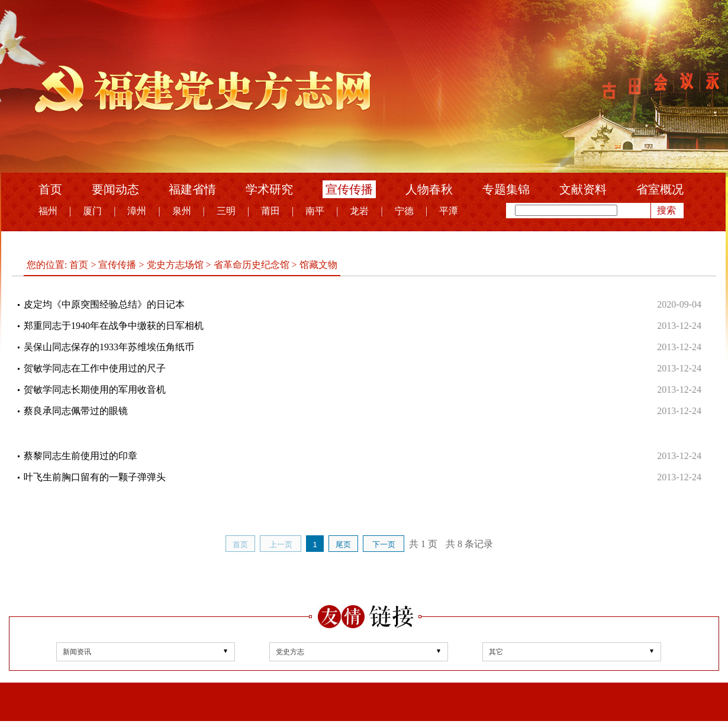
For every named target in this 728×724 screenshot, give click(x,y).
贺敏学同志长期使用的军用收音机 (95, 390)
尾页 (343, 544)
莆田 (270, 211)
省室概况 (660, 189)
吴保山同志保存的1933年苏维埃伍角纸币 (109, 347)
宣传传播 (349, 189)
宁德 (404, 211)
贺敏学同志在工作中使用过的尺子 (95, 368)
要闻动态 (115, 189)
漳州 (137, 211)
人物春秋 (429, 189)
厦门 (92, 211)
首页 (50, 189)
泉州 (182, 211)
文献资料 (583, 189)
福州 (48, 211)
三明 (226, 211)
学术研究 (269, 189)
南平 (315, 211)
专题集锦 (506, 189)
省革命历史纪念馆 (252, 265)
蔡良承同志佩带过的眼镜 (76, 411)
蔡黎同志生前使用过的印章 (80, 456)
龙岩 (359, 211)
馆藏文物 (317, 265)
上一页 (281, 544)
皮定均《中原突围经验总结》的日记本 (104, 304)
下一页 (384, 544)
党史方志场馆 (175, 265)
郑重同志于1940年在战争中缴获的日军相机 (114, 326)
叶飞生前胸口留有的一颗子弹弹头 (95, 477)
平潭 (449, 211)
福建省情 (192, 189)
